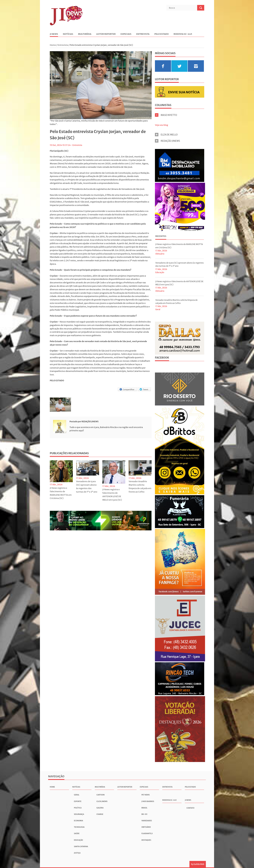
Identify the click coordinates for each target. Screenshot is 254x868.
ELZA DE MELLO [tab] (166, 135)
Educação (160, 272)
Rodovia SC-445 (183, 34)
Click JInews (102, 801)
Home (53, 45)
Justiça (77, 853)
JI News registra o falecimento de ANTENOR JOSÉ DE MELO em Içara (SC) (112, 495)
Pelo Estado (162, 34)
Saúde (77, 834)
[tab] (161, 237)
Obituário (160, 254)
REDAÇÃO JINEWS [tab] (167, 141)
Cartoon (101, 795)
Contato (190, 808)
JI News (54, 34)
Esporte (78, 801)
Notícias (68, 34)
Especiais (126, 34)
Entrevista (143, 34)
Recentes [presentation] (161, 236)
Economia (78, 821)
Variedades (147, 821)
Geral (158, 309)
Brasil (144, 808)
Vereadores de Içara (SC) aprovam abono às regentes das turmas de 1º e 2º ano (87, 487)
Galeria (100, 808)
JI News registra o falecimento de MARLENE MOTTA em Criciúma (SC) (61, 493)
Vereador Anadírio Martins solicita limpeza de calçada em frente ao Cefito (140, 487)
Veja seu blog (162, 125)
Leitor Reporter (106, 34)
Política (78, 808)
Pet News (146, 795)
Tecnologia (79, 827)
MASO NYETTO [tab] (166, 115)
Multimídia (85, 34)
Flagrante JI (147, 834)
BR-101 (144, 814)
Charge (100, 814)
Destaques (146, 840)
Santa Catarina (81, 847)
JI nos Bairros (148, 801)
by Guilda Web (198, 864)
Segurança (79, 814)
